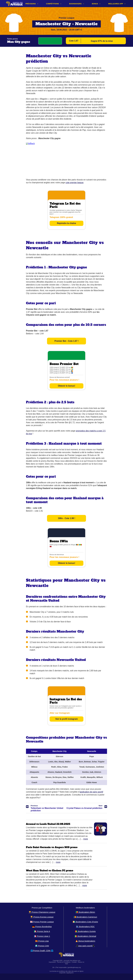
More (86, 839)
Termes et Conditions (64, 962)
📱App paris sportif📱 (85, 946)
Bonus (95, 4)
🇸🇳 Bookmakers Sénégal (85, 936)
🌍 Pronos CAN (42, 946)
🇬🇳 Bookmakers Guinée (85, 931)
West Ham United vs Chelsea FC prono (50, 870)
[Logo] (14, 4)
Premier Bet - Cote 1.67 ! (67, 341)
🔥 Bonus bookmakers (85, 941)
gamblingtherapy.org (74, 967)
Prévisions (31, 4)
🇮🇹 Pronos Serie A (42, 931)
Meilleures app (116, 4)
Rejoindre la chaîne (67, 223)
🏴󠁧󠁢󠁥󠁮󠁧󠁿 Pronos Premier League (42, 922)
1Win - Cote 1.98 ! (66, 518)
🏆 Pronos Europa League (42, 917)
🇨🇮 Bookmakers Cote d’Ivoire (85, 922)
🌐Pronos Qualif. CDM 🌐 (42, 951)
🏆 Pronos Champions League (42, 912)
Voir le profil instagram (66, 719)
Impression (52, 962)
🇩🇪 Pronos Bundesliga (42, 927)
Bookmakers (75, 4)
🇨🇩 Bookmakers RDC (85, 927)
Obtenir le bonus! (66, 386)
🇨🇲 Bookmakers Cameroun (85, 917)
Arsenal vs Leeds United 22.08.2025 (48, 824)
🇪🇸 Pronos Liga (42, 941)
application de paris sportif (91, 792)
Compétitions (52, 4)
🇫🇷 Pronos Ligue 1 (42, 936)
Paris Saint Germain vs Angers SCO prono (52, 847)
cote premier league (74, 183)
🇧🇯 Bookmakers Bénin (85, 912)
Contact (74, 962)
